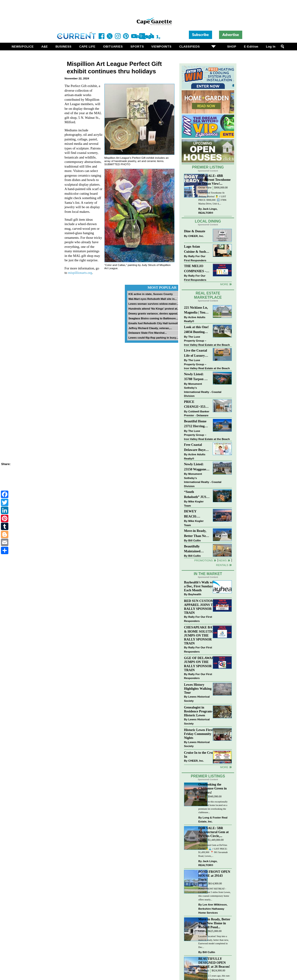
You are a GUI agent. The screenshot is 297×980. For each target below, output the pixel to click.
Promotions (203, 560)
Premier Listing (208, 167)
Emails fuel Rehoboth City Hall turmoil (153, 323)
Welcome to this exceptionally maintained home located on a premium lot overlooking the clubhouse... (213, 807)
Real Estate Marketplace (208, 295)
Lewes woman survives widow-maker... (153, 304)
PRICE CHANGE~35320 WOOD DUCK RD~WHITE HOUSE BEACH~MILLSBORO (197, 405)
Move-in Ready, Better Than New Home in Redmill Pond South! (196, 534)
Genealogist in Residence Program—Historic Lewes (200, 711)
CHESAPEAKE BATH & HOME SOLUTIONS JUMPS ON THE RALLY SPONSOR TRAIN (201, 635)
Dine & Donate (195, 231)
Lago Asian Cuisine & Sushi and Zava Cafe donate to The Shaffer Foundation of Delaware (195, 249)
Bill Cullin (194, 540)
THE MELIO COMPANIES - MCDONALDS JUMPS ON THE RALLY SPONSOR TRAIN (196, 269)
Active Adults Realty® (195, 319)
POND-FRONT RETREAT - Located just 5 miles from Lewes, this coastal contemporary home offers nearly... (215, 894)
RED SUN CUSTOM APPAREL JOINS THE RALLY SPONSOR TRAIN (201, 607)
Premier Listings (208, 776)
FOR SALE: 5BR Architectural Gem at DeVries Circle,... (214, 832)
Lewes (202, 797)
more (224, 767)
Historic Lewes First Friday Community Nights (198, 734)
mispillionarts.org (80, 273)
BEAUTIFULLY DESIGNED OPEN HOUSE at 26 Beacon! (214, 963)
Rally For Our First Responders (195, 258)
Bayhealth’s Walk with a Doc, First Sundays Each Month (200, 586)
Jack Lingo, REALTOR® (208, 211)
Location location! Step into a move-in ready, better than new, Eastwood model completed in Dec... (214, 942)
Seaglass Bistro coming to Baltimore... (153, 318)
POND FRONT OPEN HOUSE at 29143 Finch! (214, 876)
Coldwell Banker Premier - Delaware (197, 413)
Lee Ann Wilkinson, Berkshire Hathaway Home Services (213, 909)
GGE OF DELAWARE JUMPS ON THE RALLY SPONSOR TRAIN (200, 664)
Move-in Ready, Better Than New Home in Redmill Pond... (214, 923)
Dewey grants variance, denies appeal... (154, 313)
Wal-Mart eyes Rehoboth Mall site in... (153, 299)
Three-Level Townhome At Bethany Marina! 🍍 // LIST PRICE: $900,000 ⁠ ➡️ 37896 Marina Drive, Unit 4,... (212, 198)
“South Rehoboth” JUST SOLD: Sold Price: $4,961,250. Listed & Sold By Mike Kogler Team (197, 495)
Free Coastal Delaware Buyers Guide (196, 448)
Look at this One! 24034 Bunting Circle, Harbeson (196, 330)
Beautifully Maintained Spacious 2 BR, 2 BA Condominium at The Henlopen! (197, 549)
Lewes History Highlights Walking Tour (198, 689)
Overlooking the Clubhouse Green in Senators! (213, 788)
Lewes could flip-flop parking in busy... (153, 338)
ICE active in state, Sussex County (150, 294)
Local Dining (208, 221)
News (223, 560)
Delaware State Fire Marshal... (147, 333)
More (224, 284)
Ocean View (205, 188)
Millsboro (204, 971)
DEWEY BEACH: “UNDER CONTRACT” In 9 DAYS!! (196, 514)
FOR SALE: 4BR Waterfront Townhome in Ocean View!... (215, 180)
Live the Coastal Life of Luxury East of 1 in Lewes (197, 353)
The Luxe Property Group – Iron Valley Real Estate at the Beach (207, 341)
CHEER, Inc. (196, 236)
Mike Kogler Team (194, 503)
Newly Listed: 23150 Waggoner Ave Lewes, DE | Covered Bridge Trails (196, 467)
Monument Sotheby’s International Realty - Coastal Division (203, 390)
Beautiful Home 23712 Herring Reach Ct (195, 424)
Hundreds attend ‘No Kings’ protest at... (154, 309)
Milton (202, 884)
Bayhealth (195, 594)
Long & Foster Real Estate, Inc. (213, 820)
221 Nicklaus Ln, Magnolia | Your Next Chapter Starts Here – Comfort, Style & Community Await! (196, 310)
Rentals (222, 565)
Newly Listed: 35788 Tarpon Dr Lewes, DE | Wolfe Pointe (197, 377)
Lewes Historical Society (197, 699)
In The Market (208, 574)
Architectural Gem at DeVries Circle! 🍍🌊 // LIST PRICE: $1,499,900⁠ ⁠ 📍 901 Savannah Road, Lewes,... (213, 851)
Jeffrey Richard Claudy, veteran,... (150, 328)
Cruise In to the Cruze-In (200, 755)
